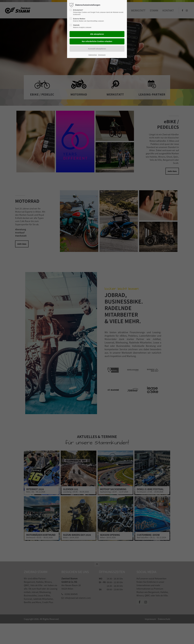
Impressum (102, 55)
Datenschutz (93, 55)
